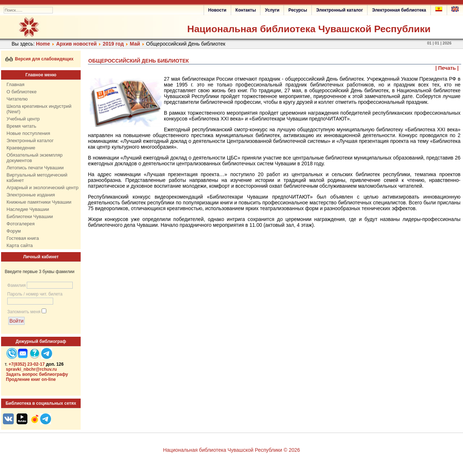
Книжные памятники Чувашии (39, 202)
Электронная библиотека (399, 10)
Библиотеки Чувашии (30, 216)
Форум (14, 231)
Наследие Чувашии (28, 209)
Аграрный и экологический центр (43, 188)
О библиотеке (22, 92)
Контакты (246, 10)
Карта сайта (20, 245)
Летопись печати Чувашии (35, 168)
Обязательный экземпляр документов (35, 158)
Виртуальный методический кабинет (37, 178)
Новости (217, 10)
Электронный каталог (339, 10)
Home (43, 44)
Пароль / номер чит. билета (35, 294)
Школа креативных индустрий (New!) (39, 109)
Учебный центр (23, 119)
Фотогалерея (21, 224)
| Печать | (447, 68)
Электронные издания (31, 195)
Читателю (17, 99)
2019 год (113, 44)
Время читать (21, 126)
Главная (15, 84)
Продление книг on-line (31, 379)
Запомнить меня (24, 312)
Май (135, 44)
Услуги (272, 10)
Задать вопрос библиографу (37, 374)
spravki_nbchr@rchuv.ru (31, 369)
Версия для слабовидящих (40, 59)
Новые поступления (28, 133)
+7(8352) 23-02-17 (27, 364)
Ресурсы (298, 10)
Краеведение (21, 148)
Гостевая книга (23, 238)
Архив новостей (76, 44)
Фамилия (16, 285)
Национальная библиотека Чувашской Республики (309, 29)
